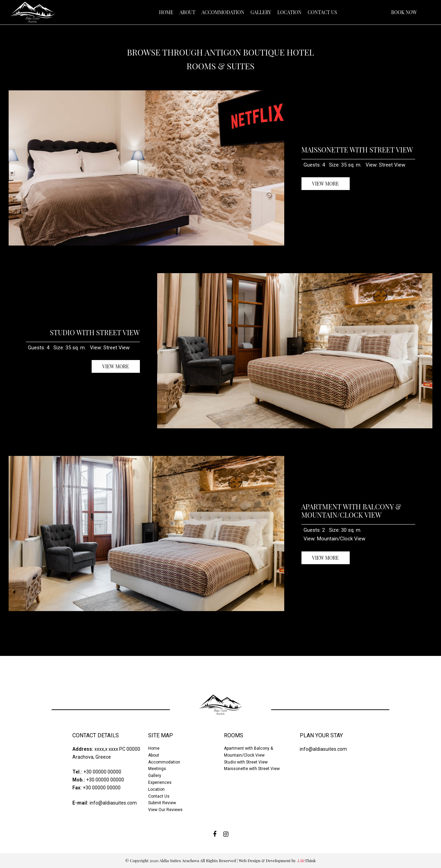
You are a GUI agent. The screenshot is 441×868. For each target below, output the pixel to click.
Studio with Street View (95, 332)
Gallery (155, 776)
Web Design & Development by (277, 860)
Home (154, 748)
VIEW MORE (326, 184)
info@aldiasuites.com (113, 803)
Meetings (157, 769)
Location (156, 789)
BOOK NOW (404, 12)
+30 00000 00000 (102, 772)
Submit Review (162, 803)
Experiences (160, 782)
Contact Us (159, 796)
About (154, 755)
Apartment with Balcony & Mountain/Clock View (351, 511)
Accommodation (164, 762)
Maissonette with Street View (357, 149)
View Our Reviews (165, 810)
